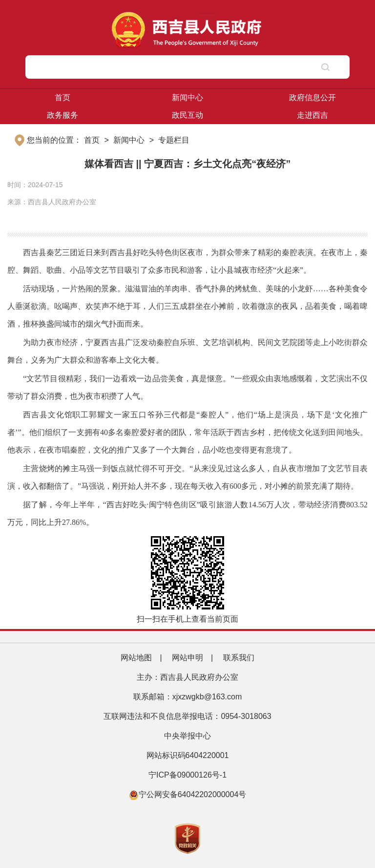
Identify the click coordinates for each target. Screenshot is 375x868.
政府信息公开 (312, 98)
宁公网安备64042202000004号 (188, 794)
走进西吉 (312, 115)
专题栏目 (174, 140)
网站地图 (136, 658)
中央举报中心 (187, 736)
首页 (62, 98)
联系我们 (239, 658)
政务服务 (62, 115)
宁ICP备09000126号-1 (189, 775)
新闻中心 (187, 98)
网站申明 (187, 658)
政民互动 (187, 115)
